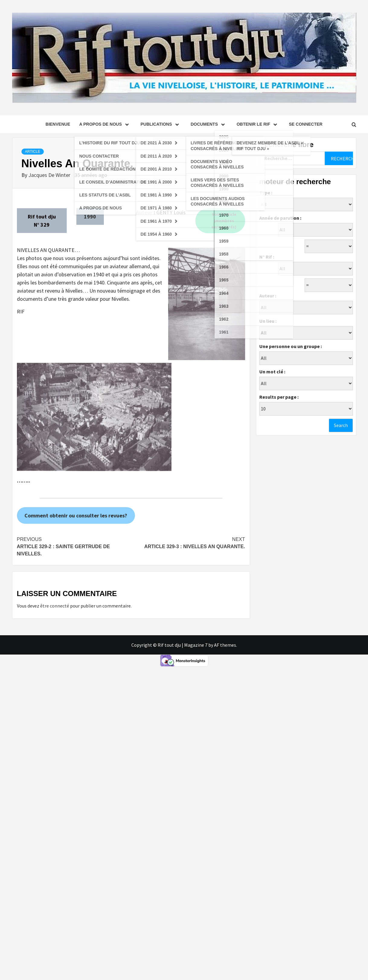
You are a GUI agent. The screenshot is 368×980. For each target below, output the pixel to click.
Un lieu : (268, 321)
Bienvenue (58, 124)
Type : (266, 193)
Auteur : (268, 296)
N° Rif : (267, 257)
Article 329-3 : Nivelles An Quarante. (188, 542)
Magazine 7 (196, 645)
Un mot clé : (272, 372)
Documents (209, 124)
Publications (161, 124)
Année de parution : (280, 218)
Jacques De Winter (50, 175)
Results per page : (279, 397)
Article (33, 152)
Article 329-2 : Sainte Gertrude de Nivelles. (74, 546)
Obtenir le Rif (258, 124)
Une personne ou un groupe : (291, 346)
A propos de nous (105, 124)
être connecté (55, 606)
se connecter (306, 124)
